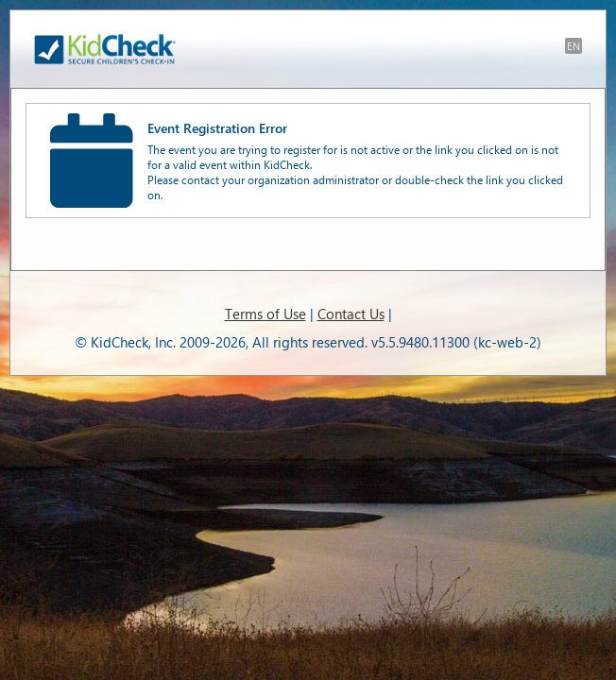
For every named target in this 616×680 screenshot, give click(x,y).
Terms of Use (265, 314)
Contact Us (351, 314)
